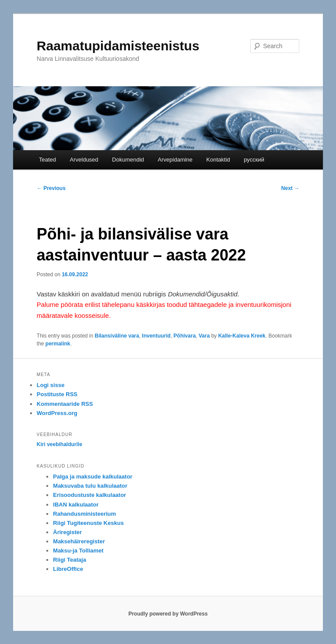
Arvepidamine (175, 160)
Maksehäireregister (79, 541)
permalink (58, 344)
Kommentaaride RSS (65, 404)
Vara (204, 336)
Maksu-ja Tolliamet (78, 551)
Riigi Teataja (70, 560)
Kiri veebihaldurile (59, 444)
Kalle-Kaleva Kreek (242, 336)
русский (254, 160)
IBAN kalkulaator (76, 505)
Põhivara (185, 336)
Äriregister (67, 532)
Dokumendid (128, 160)
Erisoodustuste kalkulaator (89, 495)
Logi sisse (51, 385)
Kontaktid (218, 160)
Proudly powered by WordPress (168, 614)
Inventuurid (156, 336)
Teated (47, 160)
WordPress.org (57, 413)
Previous (51, 188)
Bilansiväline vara (117, 336)
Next (290, 188)
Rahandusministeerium (84, 514)
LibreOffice (68, 569)
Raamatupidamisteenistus (118, 46)
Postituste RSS (57, 394)
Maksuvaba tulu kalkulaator (90, 486)
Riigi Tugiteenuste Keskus (88, 523)
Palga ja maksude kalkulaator (93, 477)
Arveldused (84, 160)
